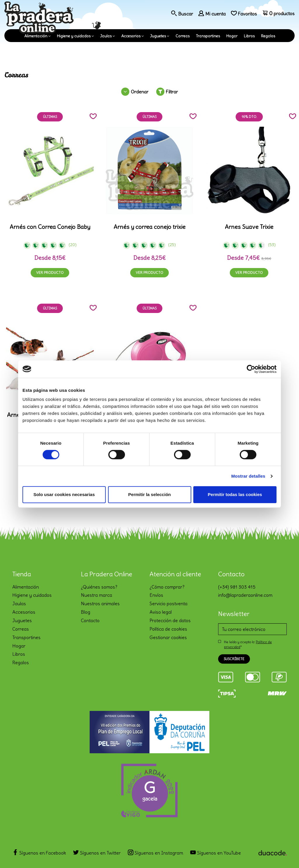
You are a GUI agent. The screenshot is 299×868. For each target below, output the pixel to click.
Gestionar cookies (168, 637)
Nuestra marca (97, 595)
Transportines (208, 36)
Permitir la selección (149, 494)
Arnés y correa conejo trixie (149, 227)
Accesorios (131, 36)
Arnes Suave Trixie (249, 227)
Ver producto (50, 273)
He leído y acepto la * (248, 644)
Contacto (90, 620)
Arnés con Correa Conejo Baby (50, 227)
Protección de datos (170, 620)
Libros (249, 36)
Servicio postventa (168, 603)
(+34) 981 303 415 (237, 587)
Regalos (268, 36)
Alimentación (36, 36)
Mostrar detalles (248, 476)
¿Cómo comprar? (167, 587)
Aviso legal (161, 612)
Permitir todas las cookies (235, 494)
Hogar (232, 36)
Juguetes (158, 36)
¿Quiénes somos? (99, 587)
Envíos (156, 595)
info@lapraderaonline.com (245, 595)
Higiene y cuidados (74, 36)
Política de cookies (168, 629)
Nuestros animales (100, 603)
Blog (86, 612)
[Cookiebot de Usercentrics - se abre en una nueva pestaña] (251, 369)
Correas (182, 36)
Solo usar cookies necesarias (64, 494)
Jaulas (106, 36)
